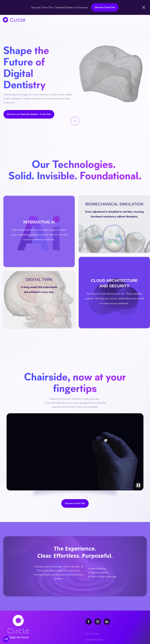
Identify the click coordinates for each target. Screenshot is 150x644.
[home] (14, 20)
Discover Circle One (105, 7)
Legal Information (94, 639)
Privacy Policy (92, 633)
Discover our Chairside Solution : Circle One (29, 114)
